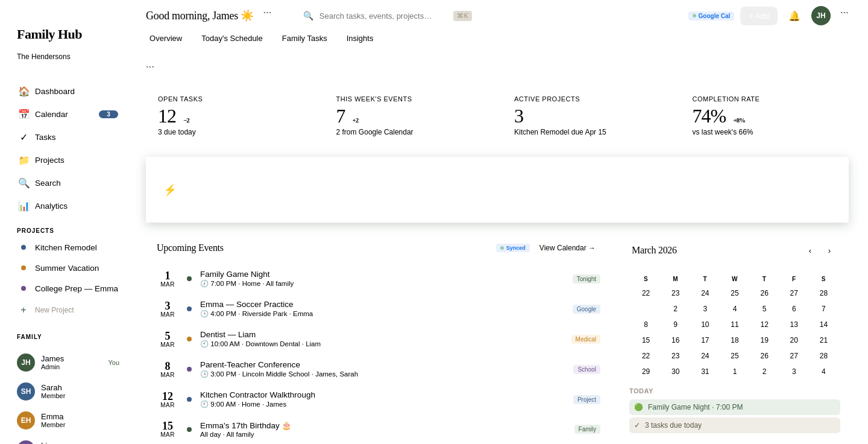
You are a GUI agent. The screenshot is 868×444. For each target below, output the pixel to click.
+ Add (759, 16)
